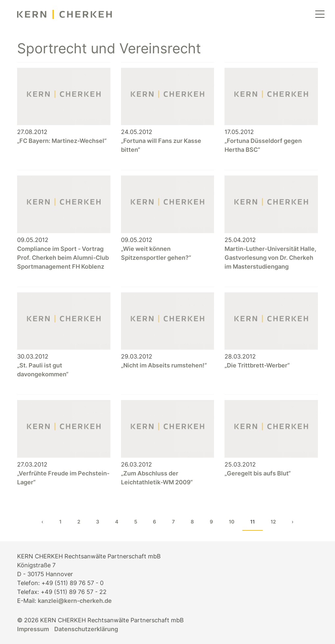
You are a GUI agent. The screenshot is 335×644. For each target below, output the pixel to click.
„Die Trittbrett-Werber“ (257, 365)
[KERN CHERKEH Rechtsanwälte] (64, 15)
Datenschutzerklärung (86, 629)
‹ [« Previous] (42, 522)
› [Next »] (293, 522)
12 (273, 522)
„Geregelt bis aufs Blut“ (258, 473)
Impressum (33, 629)
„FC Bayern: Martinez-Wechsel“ (62, 141)
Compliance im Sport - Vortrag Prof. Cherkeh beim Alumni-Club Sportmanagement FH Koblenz (63, 258)
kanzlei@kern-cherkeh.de (75, 601)
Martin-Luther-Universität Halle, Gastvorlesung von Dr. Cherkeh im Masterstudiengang (270, 258)
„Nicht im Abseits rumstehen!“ (164, 365)
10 (232, 522)
